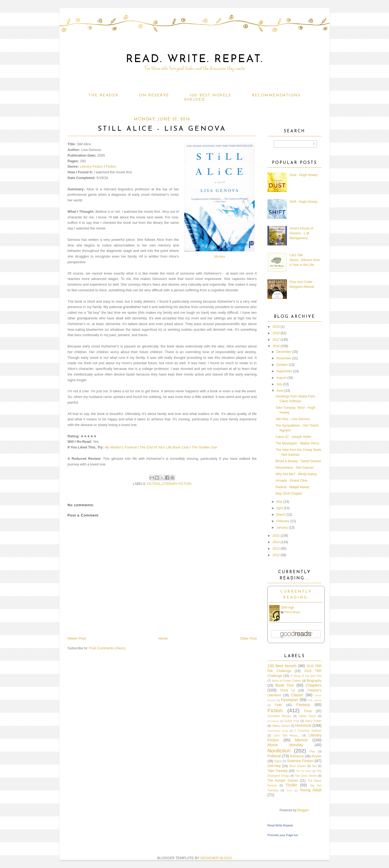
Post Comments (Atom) (107, 648)
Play (312, 751)
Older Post (248, 638)
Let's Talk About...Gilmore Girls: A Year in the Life (305, 260)
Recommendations (276, 95)
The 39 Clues (304, 771)
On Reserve (154, 95)
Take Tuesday (278, 771)
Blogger (303, 810)
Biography (314, 681)
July (279, 384)
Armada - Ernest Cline (291, 481)
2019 (276, 327)
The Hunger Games (283, 781)
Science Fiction (300, 761)
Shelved (194, 100)
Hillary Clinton (281, 726)
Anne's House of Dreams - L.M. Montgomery (301, 233)
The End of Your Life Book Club (164, 447)
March (281, 515)
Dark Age (287, 607)
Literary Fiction (91, 166)
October (282, 365)
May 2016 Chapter (289, 494)
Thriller (291, 785)
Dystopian (290, 700)
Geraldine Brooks (279, 716)
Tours (289, 790)
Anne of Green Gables (287, 681)
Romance (297, 756)
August (281, 378)
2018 (276, 333)
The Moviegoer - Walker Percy (297, 443)
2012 (276, 555)
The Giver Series (306, 776)
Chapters (314, 685)
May (279, 502)
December (284, 352)
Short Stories (298, 766)
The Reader (103, 95)
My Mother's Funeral (120, 447)
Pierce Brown (292, 612)
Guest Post (292, 721)
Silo (314, 766)
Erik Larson (315, 700)
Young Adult (311, 790)
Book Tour (285, 685)
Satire (278, 761)
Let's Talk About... (287, 735)
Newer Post (77, 638)
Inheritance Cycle (278, 731)
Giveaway (273, 721)
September (284, 371)
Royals (316, 756)
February (283, 521)
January (282, 528)
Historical (303, 725)
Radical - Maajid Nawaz (293, 487)
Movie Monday (285, 745)
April (280, 508)
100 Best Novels (210, 95)
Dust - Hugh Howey (304, 175)
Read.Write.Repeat (280, 825)
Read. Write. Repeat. (195, 59)
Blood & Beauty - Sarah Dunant (298, 461)
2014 (276, 542)
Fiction (111, 166)
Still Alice (220, 257)
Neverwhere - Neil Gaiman (295, 468)
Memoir (301, 740)
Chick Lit (287, 690)
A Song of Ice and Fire (306, 676)
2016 (276, 346)
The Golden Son (204, 447)
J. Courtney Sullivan (308, 731)
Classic (297, 695)
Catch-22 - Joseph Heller (294, 437)
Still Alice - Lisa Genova (293, 419)
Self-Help (274, 766)
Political (274, 756)
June (280, 391)
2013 (276, 549)
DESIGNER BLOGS (216, 858)
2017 (276, 340)
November (284, 358)
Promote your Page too (283, 835)
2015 (276, 536)
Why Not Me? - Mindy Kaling (296, 474)
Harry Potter (313, 721)
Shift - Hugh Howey (304, 202)
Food (308, 711)
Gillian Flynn (307, 716)
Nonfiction (279, 751)
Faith (278, 705)
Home (163, 638)
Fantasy (303, 705)
